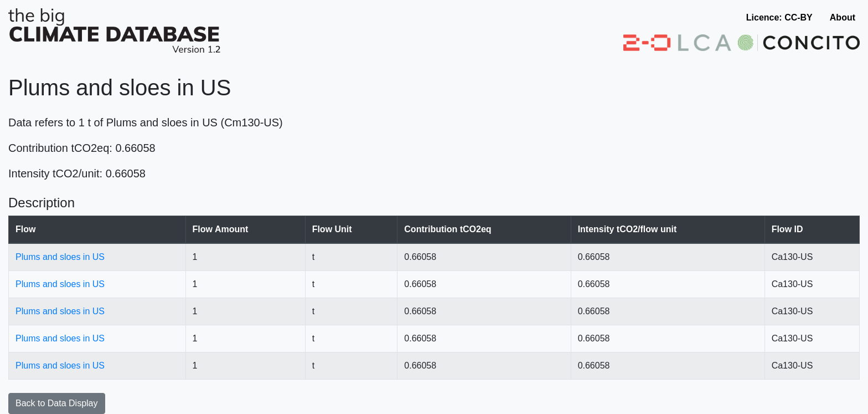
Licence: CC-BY (779, 17)
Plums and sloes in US (60, 257)
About (843, 17)
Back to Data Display (57, 403)
